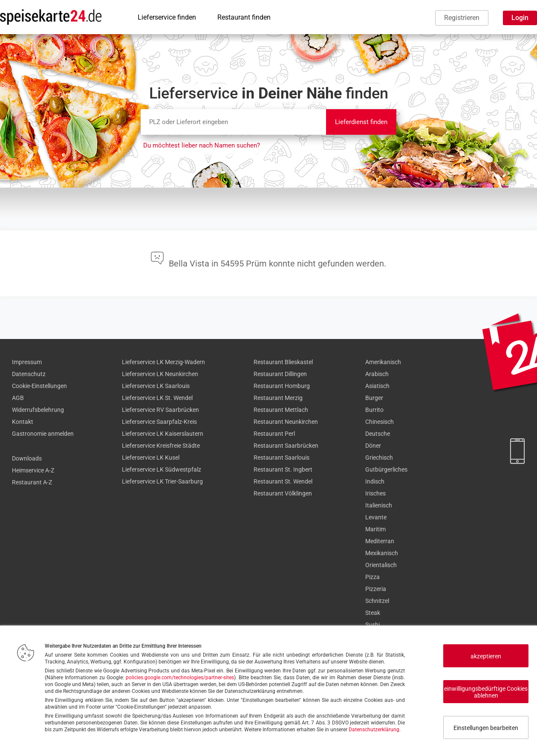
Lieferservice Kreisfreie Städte (161, 446)
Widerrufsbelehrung (38, 410)
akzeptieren (486, 656)
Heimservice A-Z (33, 470)
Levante (376, 517)
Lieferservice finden (167, 17)
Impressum (27, 362)
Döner (373, 446)
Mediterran (380, 541)
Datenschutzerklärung (374, 730)
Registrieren (462, 18)
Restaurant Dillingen (280, 374)
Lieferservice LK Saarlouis (156, 386)
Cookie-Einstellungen (39, 386)
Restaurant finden (244, 17)
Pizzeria (376, 589)
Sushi (372, 625)
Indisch (375, 481)
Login (520, 18)
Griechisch (379, 458)
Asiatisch (377, 386)
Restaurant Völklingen (283, 493)
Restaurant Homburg (282, 386)
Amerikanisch (383, 362)
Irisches (375, 493)
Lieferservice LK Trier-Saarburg (162, 481)
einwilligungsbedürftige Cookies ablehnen (486, 692)
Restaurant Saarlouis (281, 458)
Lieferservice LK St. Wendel (157, 398)
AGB (18, 398)
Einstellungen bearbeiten (486, 728)
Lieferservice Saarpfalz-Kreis (159, 422)
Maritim (375, 529)
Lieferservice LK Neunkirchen (160, 374)
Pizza (372, 577)
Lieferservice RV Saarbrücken (160, 410)
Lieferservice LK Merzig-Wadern (163, 362)
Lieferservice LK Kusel (151, 458)
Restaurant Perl (274, 434)
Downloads (27, 458)
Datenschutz (29, 374)
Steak (373, 613)
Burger (374, 398)
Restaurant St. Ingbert (283, 469)
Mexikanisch (382, 553)
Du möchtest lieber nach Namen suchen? (202, 145)
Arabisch (377, 374)
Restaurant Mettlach (281, 410)
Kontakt (23, 422)
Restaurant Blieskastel (283, 362)
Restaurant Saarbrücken (286, 446)
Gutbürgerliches (386, 469)
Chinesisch (380, 422)
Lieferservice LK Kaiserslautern (163, 434)
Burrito (374, 410)
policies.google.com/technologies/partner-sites (180, 678)
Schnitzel (377, 601)
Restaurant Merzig (278, 398)
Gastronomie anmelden (43, 434)
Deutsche (378, 434)
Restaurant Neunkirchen (286, 422)
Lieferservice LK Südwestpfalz (162, 469)
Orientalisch (381, 565)
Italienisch (379, 505)
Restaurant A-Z (32, 482)
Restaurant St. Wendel (283, 481)
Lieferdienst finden (361, 122)
